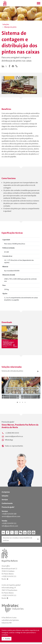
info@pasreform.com (10, 526)
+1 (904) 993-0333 (12, 433)
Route (4, 579)
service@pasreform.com (11, 516)
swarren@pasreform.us (14, 436)
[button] (39, 4)
